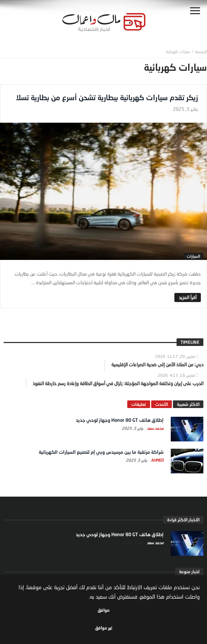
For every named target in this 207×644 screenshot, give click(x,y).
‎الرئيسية (201, 51)
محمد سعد (155, 428)
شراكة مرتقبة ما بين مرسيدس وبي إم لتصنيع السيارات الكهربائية (101, 452)
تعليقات (139, 404)
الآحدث (162, 404)
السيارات (193, 256)
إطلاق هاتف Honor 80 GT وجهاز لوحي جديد (120, 420)
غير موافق (104, 628)
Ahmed (157, 460)
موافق (103, 610)
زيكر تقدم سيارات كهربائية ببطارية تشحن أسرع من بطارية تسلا (107, 97)
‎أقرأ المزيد (188, 297)
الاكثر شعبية (188, 404)
